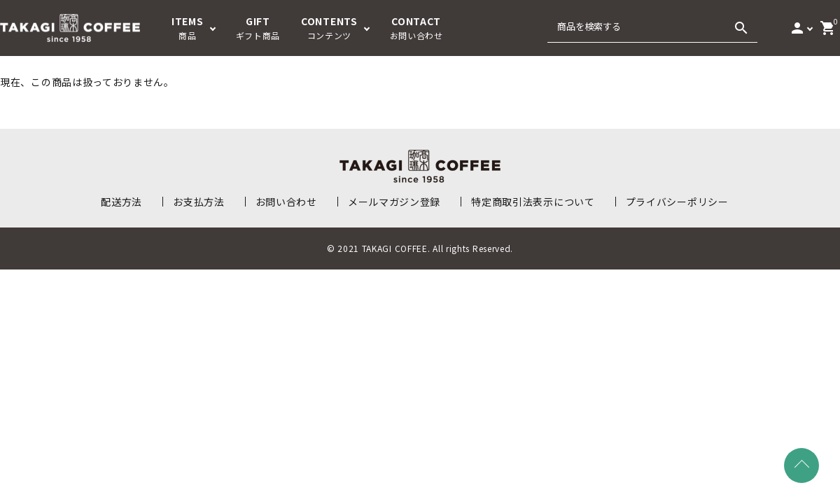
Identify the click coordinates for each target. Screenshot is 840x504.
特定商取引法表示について (533, 202)
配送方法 (121, 202)
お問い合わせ (286, 202)
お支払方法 (199, 202)
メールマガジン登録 (394, 202)
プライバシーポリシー (677, 202)
